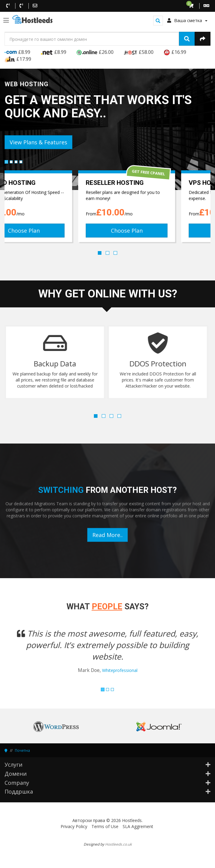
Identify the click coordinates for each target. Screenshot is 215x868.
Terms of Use (105, 826)
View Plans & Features (38, 142)
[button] (20, 655)
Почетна (22, 750)
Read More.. (107, 535)
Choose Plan (56, 231)
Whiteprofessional (120, 670)
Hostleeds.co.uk (118, 844)
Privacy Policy (74, 826)
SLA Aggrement (138, 826)
